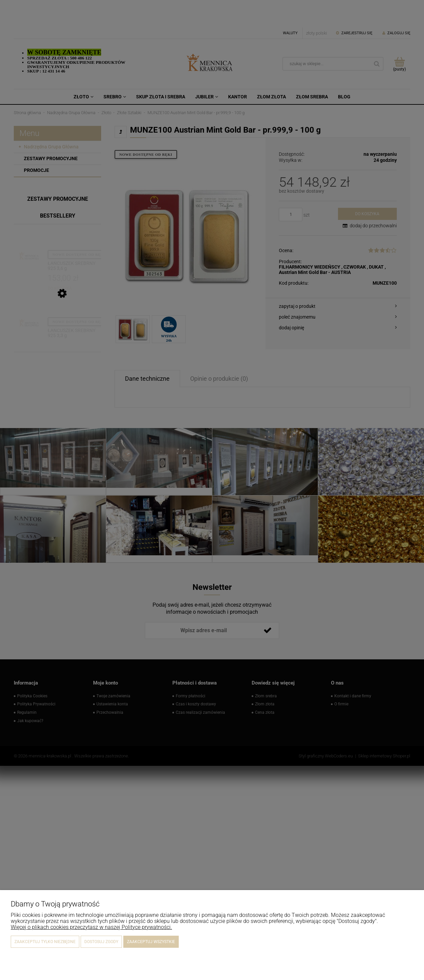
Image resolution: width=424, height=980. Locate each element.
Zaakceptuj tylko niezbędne (45, 942)
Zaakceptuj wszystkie (151, 942)
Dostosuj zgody (101, 942)
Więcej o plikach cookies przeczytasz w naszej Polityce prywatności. (91, 927)
